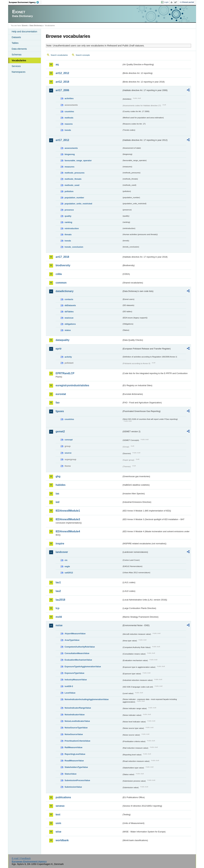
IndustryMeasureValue (76, 680)
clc (66, 560)
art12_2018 (62, 82)
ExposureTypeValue (75, 673)
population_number (74, 198)
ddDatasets (70, 305)
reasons (69, 124)
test (58, 815)
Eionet (25, 25)
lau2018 (61, 600)
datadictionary (65, 291)
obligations (70, 324)
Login (166, 2)
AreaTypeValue (72, 640)
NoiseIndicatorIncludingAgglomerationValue (87, 699)
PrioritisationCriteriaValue (78, 741)
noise (59, 625)
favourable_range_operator (78, 160)
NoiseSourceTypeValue (76, 728)
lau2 (58, 591)
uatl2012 (69, 573)
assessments (71, 148)
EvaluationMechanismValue (78, 660)
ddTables (69, 312)
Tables (15, 43)
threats (68, 234)
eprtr (59, 349)
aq (57, 64)
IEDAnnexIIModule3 (68, 519)
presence (69, 210)
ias (57, 494)
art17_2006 (62, 90)
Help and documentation (24, 32)
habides (61, 485)
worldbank (62, 840)
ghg (58, 476)
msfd (59, 617)
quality (68, 216)
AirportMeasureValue (75, 634)
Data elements (19, 49)
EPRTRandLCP (65, 373)
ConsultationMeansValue (77, 653)
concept (69, 440)
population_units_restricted (78, 204)
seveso (60, 806)
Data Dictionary (36, 25)
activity (68, 357)
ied (58, 502)
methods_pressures (75, 173)
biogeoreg (70, 154)
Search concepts (83, 55)
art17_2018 (62, 257)
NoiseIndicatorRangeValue (78, 708)
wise (59, 832)
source (68, 453)
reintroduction (72, 228)
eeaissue (69, 318)
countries (69, 111)
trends (68, 130)
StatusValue (71, 774)
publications (63, 797)
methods (69, 118)
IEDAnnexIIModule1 (68, 511)
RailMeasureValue (74, 747)
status (68, 330)
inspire (60, 544)
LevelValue (70, 693)
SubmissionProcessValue (77, 780)
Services (16, 66)
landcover (62, 552)
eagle (67, 566)
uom (58, 823)
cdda (59, 274)
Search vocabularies (59, 55)
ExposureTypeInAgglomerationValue (83, 667)
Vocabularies (19, 60)
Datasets (16, 37)
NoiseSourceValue (74, 734)
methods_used (72, 185)
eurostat (61, 394)
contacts (69, 299)
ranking (68, 222)
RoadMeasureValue (74, 761)
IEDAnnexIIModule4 (68, 531)
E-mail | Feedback (21, 858)
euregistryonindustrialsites (72, 385)
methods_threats (73, 179)
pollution (69, 191)
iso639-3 (69, 686)
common (61, 283)
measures (70, 167)
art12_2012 (62, 73)
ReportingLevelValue (75, 754)
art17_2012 (62, 140)
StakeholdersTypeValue (76, 767)
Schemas (17, 55)
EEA (25, 2)
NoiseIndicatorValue (75, 715)
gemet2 (60, 431)
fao (58, 403)
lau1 (58, 582)
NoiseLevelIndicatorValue (77, 721)
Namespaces (19, 72)
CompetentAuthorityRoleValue (80, 647)
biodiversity (63, 265)
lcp (58, 608)
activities (69, 98)
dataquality (63, 340)
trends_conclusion (74, 247)
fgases (60, 411)
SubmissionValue (73, 787)
